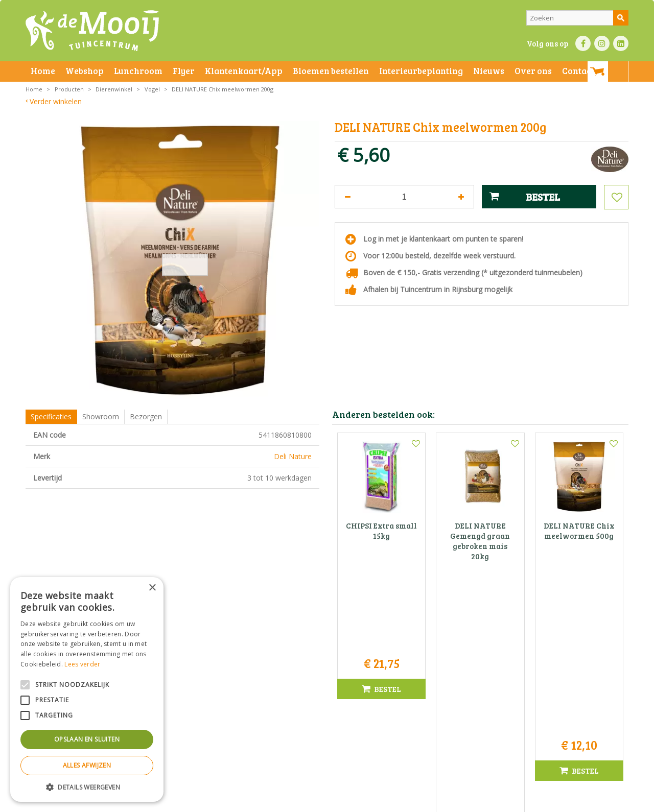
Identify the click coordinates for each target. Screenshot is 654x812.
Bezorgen (146, 416)
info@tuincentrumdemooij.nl (330, 711)
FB (583, 43)
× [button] (152, 588)
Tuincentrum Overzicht (530, 802)
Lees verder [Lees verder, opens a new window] (82, 664)
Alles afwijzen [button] (87, 765)
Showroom (101, 416)
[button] (87, 787)
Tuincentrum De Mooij (327, 668)
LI (621, 43)
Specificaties (51, 416)
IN (602, 43)
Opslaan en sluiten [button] (87, 739)
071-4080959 (331, 700)
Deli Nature (293, 456)
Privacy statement (196, 802)
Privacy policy (352, 802)
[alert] (87, 689)
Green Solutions (468, 802)
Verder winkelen (56, 101)
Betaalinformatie (304, 802)
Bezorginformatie (251, 802)
